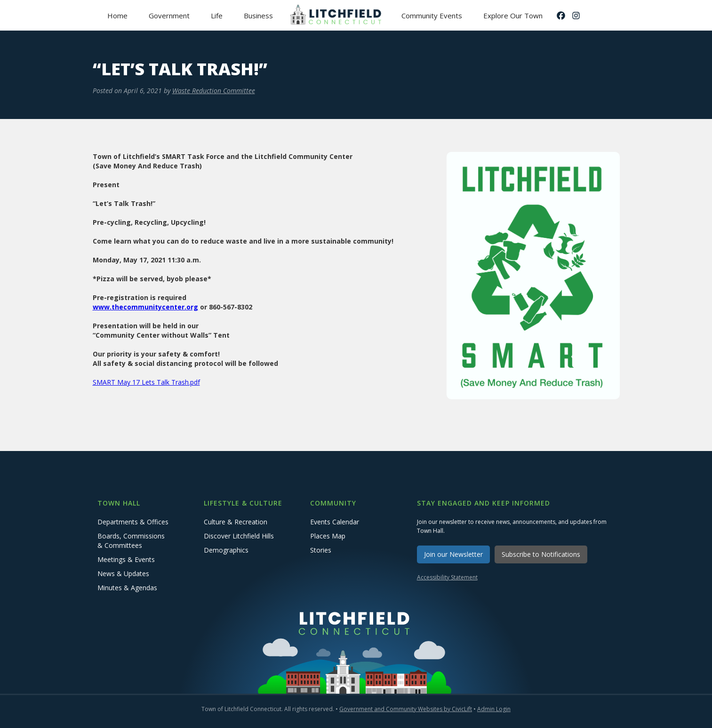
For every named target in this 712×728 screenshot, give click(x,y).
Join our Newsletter (453, 554)
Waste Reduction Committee (214, 91)
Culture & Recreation (236, 522)
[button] (169, 15)
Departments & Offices (133, 522)
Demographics (226, 550)
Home (117, 16)
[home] (337, 15)
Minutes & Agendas (127, 588)
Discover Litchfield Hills (239, 536)
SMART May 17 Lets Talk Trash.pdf (146, 382)
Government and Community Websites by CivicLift (406, 709)
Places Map (328, 536)
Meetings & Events (126, 559)
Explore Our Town (513, 16)
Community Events (432, 16)
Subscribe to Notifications (541, 554)
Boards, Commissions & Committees (131, 541)
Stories (321, 550)
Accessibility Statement (447, 577)
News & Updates (123, 574)
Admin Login (494, 709)
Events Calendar (335, 522)
